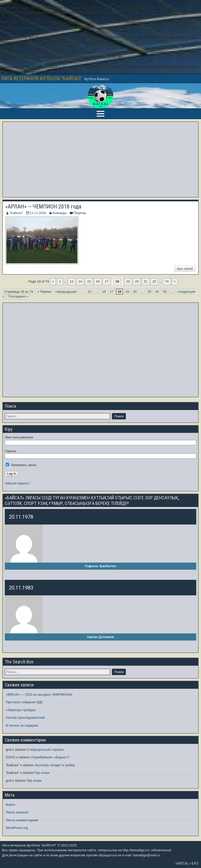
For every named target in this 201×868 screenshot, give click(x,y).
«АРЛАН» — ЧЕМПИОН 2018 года (43, 207)
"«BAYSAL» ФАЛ (186, 863)
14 (80, 281)
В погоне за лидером (22, 725)
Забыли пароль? (18, 483)
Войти (10, 805)
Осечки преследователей (25, 718)
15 (89, 281)
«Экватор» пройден (21, 710)
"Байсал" (16, 213)
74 (167, 281)
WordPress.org (17, 828)
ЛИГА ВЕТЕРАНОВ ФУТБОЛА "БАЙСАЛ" (41, 78)
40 (157, 292)
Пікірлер (80, 213)
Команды (60, 213)
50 (165, 292)
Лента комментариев (22, 820)
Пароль (11, 451)
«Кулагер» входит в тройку (54, 765)
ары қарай (185, 268)
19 (128, 281)
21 (145, 281)
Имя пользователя (19, 437)
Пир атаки (42, 773)
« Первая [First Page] (44, 292)
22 (154, 281)
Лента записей (17, 812)
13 (72, 281)
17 (106, 281)
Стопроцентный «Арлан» (45, 750)
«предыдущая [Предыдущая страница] (66, 292)
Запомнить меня (21, 465)
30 (149, 292)
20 (137, 281)
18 (117, 281)
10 (89, 292)
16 (98, 281)
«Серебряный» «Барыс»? (50, 757)
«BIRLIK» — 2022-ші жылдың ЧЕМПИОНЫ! (39, 694)
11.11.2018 (38, 213)
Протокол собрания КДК (24, 702)
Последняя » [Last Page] (18, 296)
